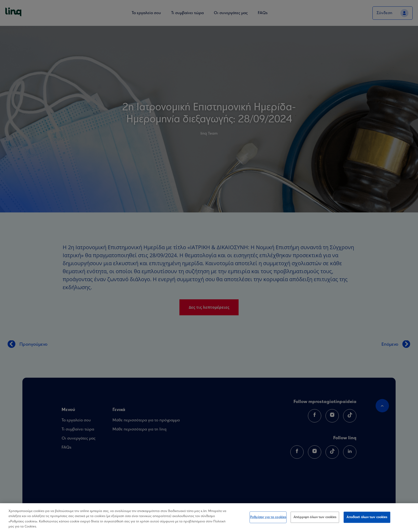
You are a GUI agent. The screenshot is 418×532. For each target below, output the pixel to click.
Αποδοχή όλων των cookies (367, 518)
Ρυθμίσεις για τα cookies (268, 518)
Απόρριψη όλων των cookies (315, 518)
